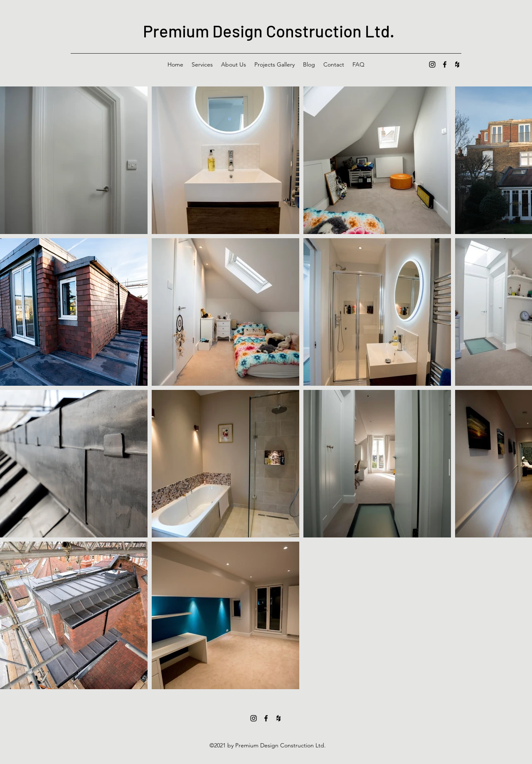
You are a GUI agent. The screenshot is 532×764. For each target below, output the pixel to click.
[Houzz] (457, 64)
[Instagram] (432, 64)
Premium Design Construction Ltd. (269, 31)
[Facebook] (445, 64)
